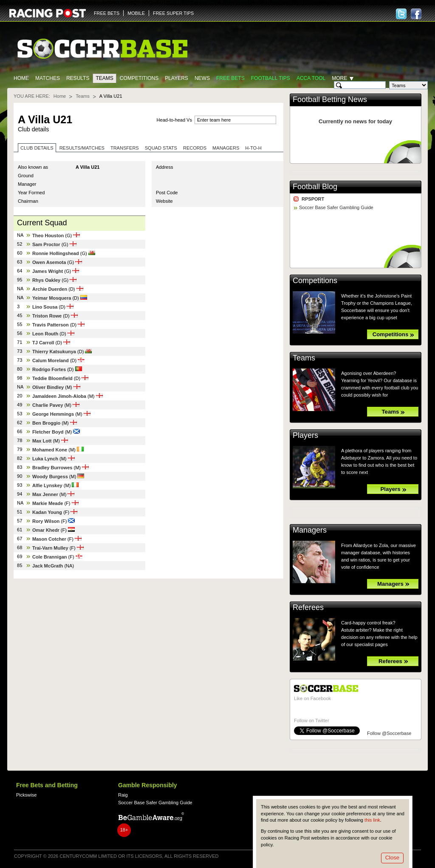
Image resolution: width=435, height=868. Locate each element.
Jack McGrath (48, 566)
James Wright (48, 271)
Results (78, 78)
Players (177, 78)
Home (21, 78)
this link (372, 820)
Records (195, 148)
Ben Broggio (46, 423)
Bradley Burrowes (52, 468)
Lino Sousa (45, 307)
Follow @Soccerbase (389, 733)
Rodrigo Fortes (49, 369)
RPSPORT (313, 199)
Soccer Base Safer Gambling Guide (336, 207)
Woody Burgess (50, 477)
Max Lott (42, 441)
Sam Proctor (46, 244)
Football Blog (315, 187)
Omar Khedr (46, 530)
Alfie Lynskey (47, 485)
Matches (48, 78)
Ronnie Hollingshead (56, 253)
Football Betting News (330, 99)
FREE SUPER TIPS (173, 13)
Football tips (271, 78)
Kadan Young (47, 512)
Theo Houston (48, 235)
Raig (123, 795)
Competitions (139, 78)
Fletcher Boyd (48, 432)
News (202, 78)
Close (392, 858)
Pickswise (26, 795)
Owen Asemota (49, 262)
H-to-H (253, 148)
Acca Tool (311, 78)
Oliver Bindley (48, 387)
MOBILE (136, 13)
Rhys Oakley (46, 280)
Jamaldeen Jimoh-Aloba (59, 396)
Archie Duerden (50, 289)
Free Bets (230, 78)
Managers (226, 148)
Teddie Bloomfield (52, 378)
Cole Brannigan (50, 557)
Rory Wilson (46, 521)
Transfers (125, 148)
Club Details (37, 148)
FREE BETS (107, 13)
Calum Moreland (51, 360)
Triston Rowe (47, 316)
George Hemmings (53, 414)
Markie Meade (48, 503)
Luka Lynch (45, 459)
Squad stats (161, 148)
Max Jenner (45, 494)
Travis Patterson (51, 325)
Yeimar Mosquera (52, 298)
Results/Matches (82, 148)
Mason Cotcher (49, 539)
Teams (104, 78)
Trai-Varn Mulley (50, 548)
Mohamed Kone (50, 450)
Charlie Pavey (48, 405)
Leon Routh (45, 334)
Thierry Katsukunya (54, 352)
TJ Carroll (43, 343)
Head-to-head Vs (174, 120)
